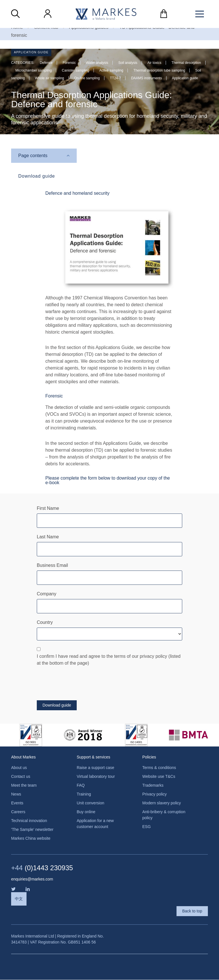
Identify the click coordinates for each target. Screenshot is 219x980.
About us (19, 768)
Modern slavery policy (162, 803)
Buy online (86, 812)
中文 (19, 899)
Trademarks (153, 786)
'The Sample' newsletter (32, 830)
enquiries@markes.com (32, 879)
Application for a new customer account (95, 824)
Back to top (192, 911)
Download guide (37, 176)
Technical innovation (29, 821)
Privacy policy (155, 794)
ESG (147, 827)
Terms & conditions (159, 768)
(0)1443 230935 (42, 868)
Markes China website (31, 839)
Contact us (21, 777)
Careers (18, 812)
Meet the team (24, 786)
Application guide (31, 53)
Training (84, 794)
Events (17, 803)
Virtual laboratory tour (96, 777)
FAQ (81, 786)
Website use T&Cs (159, 777)
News (16, 794)
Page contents (33, 156)
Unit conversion (91, 803)
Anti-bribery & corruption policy (164, 815)
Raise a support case (96, 768)
